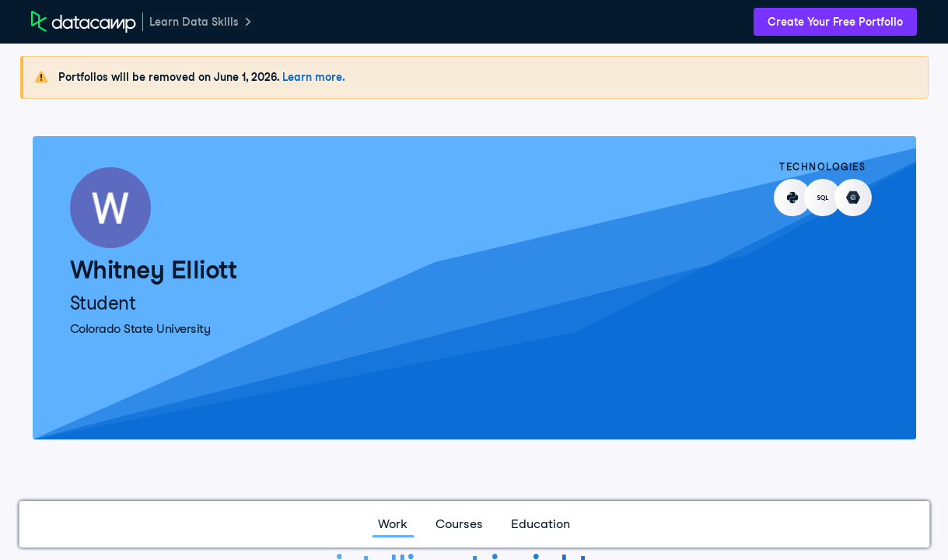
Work (393, 524)
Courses (459, 524)
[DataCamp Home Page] (84, 22)
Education (540, 524)
